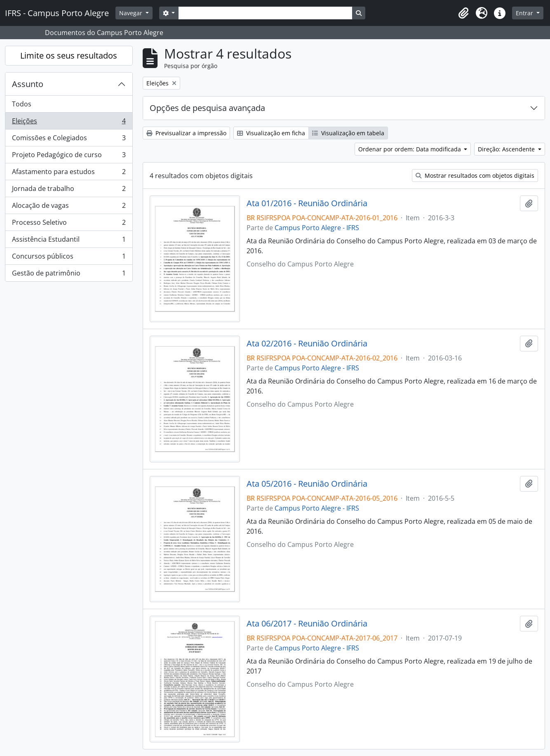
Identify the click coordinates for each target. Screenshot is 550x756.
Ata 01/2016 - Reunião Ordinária (307, 203)
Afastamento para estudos (69, 173)
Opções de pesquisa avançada (207, 108)
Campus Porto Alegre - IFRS (317, 228)
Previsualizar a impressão (186, 133)
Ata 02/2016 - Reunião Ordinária (307, 344)
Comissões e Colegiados (69, 140)
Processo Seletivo (69, 224)
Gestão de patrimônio (69, 275)
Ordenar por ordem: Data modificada (410, 149)
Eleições (69, 123)
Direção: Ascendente (507, 149)
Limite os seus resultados (69, 55)
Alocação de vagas (69, 207)
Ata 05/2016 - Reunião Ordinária (307, 484)
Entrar (525, 13)
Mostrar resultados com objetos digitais (475, 175)
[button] (463, 13)
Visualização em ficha (271, 133)
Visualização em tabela (348, 133)
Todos (22, 104)
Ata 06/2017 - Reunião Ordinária (307, 624)
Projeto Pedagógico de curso (69, 157)
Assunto (28, 84)
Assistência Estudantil (69, 241)
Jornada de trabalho (69, 190)
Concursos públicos (69, 258)
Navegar (132, 13)
